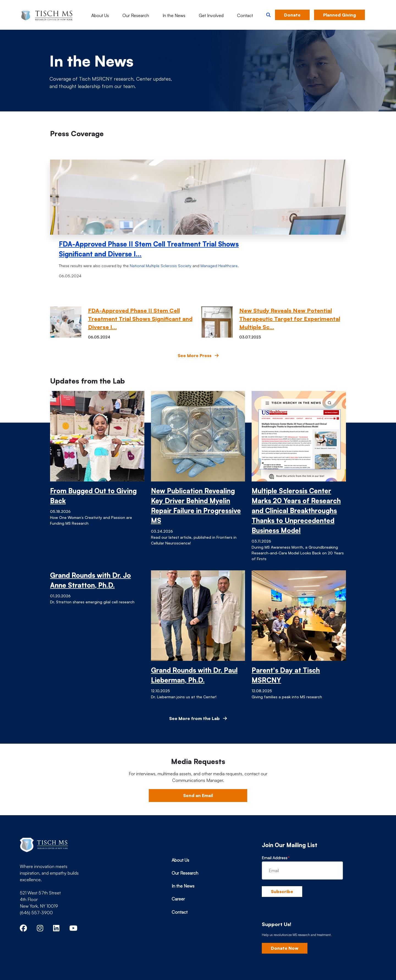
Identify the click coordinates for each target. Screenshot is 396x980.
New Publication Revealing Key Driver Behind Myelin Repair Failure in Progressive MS (196, 506)
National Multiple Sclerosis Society (161, 266)
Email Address (275, 858)
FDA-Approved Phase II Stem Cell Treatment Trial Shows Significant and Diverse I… (149, 249)
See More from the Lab (198, 718)
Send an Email (198, 795)
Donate (292, 15)
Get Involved (211, 15)
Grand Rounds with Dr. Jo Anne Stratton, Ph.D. (90, 580)
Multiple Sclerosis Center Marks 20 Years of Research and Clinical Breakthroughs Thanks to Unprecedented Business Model (296, 511)
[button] (268, 15)
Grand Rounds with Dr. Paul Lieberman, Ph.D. (194, 675)
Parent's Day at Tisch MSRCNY (286, 675)
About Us (100, 15)
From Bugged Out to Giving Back (93, 496)
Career (178, 899)
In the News (174, 15)
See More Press (198, 355)
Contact (245, 15)
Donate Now (285, 948)
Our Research (136, 15)
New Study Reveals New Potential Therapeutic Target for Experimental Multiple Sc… (290, 319)
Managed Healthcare (219, 266)
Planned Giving (339, 15)
